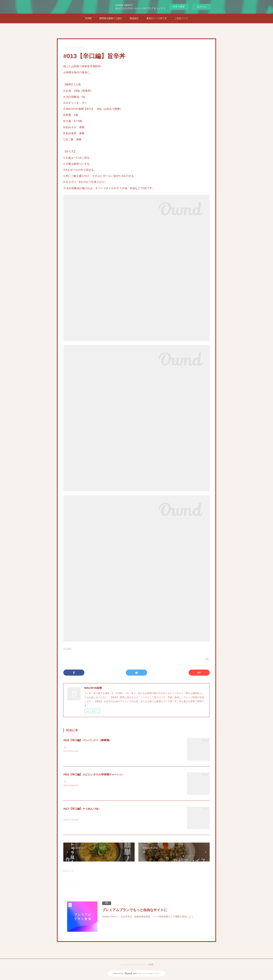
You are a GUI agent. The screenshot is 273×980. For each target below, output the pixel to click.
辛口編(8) (67, 649)
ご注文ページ (181, 18)
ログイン (202, 7)
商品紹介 (134, 18)
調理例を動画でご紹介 (111, 18)
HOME (88, 18)
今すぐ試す (179, 7)
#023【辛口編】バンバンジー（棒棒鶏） (87, 740)
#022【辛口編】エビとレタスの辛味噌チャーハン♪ (93, 774)
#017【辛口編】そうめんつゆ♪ (82, 809)
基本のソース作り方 (157, 18)
